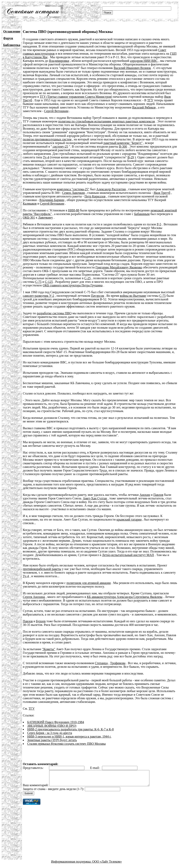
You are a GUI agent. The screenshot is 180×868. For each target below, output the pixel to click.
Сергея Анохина (34, 597)
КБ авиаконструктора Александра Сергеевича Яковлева (125, 597)
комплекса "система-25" (73, 189)
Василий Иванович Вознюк (132, 68)
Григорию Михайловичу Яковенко (119, 267)
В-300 (123, 146)
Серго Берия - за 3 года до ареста (50, 733)
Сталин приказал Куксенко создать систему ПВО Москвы (66, 744)
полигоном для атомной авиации (88, 583)
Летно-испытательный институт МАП (128, 555)
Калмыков (30, 204)
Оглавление (12, 31)
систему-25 (60, 146)
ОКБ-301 (29, 217)
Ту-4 (46, 157)
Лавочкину (45, 217)
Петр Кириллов (95, 196)
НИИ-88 (74, 210)
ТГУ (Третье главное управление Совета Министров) (76, 97)
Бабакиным (142, 214)
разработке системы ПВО (54, 313)
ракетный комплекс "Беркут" (123, 143)
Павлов (158, 495)
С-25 (88, 278)
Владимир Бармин (52, 200)
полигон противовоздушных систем (47, 139)
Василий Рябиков (144, 107)
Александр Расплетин (111, 189)
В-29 (131, 157)
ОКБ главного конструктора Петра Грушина (73, 285)
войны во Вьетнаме (133, 296)
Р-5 (159, 224)
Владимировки (59, 61)
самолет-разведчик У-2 (38, 296)
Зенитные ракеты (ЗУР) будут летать (52, 740)
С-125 (49, 282)
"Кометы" (49, 649)
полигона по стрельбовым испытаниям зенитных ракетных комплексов (107, 121)
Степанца (101, 663)
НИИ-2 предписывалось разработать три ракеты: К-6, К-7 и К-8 (70, 729)
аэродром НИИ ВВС (144, 61)
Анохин (145, 495)
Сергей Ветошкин (56, 111)
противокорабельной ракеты (42, 569)
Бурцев (41, 621)
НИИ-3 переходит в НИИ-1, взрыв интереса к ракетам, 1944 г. (69, 736)
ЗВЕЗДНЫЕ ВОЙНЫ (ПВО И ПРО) (52, 726)
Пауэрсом (98, 296)
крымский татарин (129, 519)
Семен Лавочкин (74, 193)
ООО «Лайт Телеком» (107, 865)
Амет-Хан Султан (95, 498)
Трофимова (118, 663)
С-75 (38, 282)
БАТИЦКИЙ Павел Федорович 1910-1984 (56, 722)
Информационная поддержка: (72, 865)
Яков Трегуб (162, 193)
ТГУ (150, 100)
